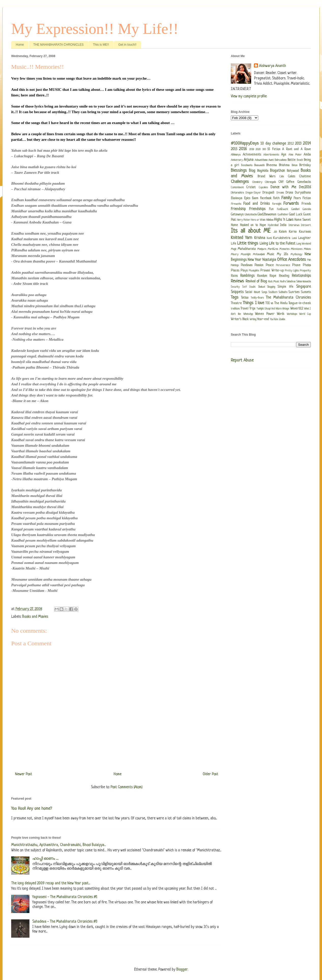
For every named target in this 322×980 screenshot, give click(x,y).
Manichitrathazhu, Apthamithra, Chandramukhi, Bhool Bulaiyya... (58, 845)
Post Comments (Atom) (126, 787)
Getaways (237, 215)
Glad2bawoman (267, 215)
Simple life (285, 287)
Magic (234, 249)
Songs (264, 292)
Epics (247, 198)
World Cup (305, 314)
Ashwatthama (261, 160)
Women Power (265, 314)
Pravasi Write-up (272, 271)
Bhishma (284, 165)
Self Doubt (249, 287)
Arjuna (249, 160)
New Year (254, 260)
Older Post (210, 774)
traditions (235, 309)
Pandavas (247, 265)
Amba (307, 155)
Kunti (269, 238)
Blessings (239, 171)
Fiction (307, 198)
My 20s (282, 254)
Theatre (236, 303)
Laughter (304, 238)
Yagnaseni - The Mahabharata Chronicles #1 (65, 897)
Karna (293, 232)
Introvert (306, 225)
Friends (306, 204)
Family (286, 198)
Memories (284, 249)
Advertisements (271, 155)
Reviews (237, 281)
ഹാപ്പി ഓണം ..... (45, 859)
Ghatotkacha (251, 215)
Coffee (290, 182)
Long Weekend (304, 244)
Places (235, 271)
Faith (276, 198)
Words (280, 314)
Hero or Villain (258, 220)
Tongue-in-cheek (300, 303)
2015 (234, 149)
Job (275, 232)
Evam (255, 198)
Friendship (238, 209)
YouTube (274, 319)
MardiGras (273, 249)
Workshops (292, 314)
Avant (271, 160)
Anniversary (237, 160)
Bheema (271, 165)
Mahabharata (247, 249)
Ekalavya (237, 198)
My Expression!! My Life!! (95, 29)
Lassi (294, 238)
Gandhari (295, 209)
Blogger (182, 970)
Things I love (253, 303)
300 (264, 149)
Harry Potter (244, 220)
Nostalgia (269, 260)
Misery (235, 254)
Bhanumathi (259, 165)
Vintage (286, 309)
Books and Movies (35, 617)
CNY (281, 182)
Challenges (240, 182)
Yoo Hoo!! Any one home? (31, 809)
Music (271, 254)
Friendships (257, 209)
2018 (252, 149)
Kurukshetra (282, 238)
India (283, 225)
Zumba (282, 319)
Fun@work (282, 209)
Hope (263, 225)
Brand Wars (266, 177)
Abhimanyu (236, 155)
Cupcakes (263, 187)
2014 (307, 143)
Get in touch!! (127, 45)
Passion (259, 265)
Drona (289, 193)
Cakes (292, 177)
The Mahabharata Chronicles (288, 298)
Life (234, 244)
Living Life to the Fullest (277, 244)
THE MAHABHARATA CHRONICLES (58, 45)
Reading (284, 276)
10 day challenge (273, 144)
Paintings (235, 265)
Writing (253, 319)
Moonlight (246, 254)
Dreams (280, 193)
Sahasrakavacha (304, 282)
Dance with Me (283, 187)
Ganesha (307, 209)
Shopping (271, 287)
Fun (271, 209)
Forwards (291, 204)
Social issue (253, 292)
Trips (252, 309)
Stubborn (273, 292)
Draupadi (268, 193)
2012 (291, 144)
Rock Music (274, 282)
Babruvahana (281, 160)
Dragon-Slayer (253, 193)
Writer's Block (240, 319)
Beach (300, 160)
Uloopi (268, 309)
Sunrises (294, 292)
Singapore (303, 287)
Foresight (277, 204)
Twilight (260, 309)
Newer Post (23, 774)
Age (284, 155)
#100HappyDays (245, 143)
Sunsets (306, 292)
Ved (273, 309)
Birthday (305, 165)
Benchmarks (247, 165)
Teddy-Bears (257, 298)
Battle (292, 160)
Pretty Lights (292, 271)
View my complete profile (249, 96)
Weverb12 (297, 309)
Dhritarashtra (237, 193)
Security (235, 287)
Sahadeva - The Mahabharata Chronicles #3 (65, 922)
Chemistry (257, 182)
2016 (243, 149)
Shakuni (261, 287)
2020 (258, 149)
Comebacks (304, 182)
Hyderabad (273, 225)
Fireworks (236, 204)
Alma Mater (295, 155)
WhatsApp (248, 314)
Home (20, 45)
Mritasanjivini (259, 254)
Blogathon (277, 171)
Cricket (251, 187)
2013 (298, 144)
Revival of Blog (256, 281)
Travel (244, 309)
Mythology (296, 254)
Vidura (278, 309)
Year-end (263, 319)
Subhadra (283, 292)
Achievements (252, 155)
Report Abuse (242, 360)
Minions (307, 249)
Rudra (283, 282)
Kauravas (305, 232)
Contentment (237, 187)
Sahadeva (291, 282)
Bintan (295, 165)
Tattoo (245, 298)
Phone (296, 265)
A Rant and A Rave (296, 149)
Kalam (283, 232)
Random (262, 276)
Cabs (282, 177)
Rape (273, 276)
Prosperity (305, 271)
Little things (248, 243)
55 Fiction (274, 149)
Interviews (294, 225)
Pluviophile (254, 271)
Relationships (301, 276)
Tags (235, 297)
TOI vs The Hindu (276, 303)
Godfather (283, 215)
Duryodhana (303, 193)
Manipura (262, 249)
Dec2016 (305, 187)
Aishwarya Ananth (272, 66)
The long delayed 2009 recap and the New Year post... (51, 883)
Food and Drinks (256, 204)
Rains (234, 276)
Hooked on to (249, 225)
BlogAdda (263, 171)
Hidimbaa (270, 220)
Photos (307, 265)
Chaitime (305, 177)
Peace (270, 265)
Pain (309, 260)
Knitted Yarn (241, 238)
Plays (244, 271)
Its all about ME (251, 231)
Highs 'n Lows (284, 220)
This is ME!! (101, 45)
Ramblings (247, 276)
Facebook (266, 198)
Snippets (237, 292)
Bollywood (293, 171)
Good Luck (296, 215)
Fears (297, 198)
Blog (252, 171)
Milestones (297, 249)
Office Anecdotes (292, 260)
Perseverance (283, 265)
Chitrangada (270, 182)
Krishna (260, 238)
